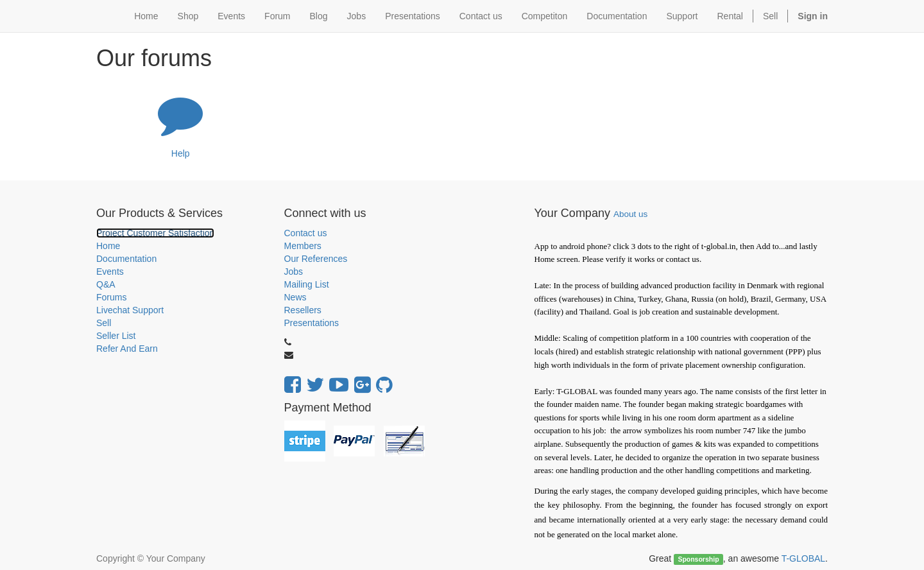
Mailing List (307, 284)
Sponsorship (698, 559)
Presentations (312, 323)
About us (630, 214)
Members (303, 246)
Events (110, 272)
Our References (316, 259)
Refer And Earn (127, 349)
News (295, 297)
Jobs (294, 272)
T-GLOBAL (803, 558)
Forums (111, 297)
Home (108, 246)
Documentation (126, 259)
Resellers (303, 310)
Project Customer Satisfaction (155, 233)
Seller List (116, 336)
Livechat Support (130, 310)
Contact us (306, 233)
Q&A (106, 284)
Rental (730, 16)
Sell (770, 16)
